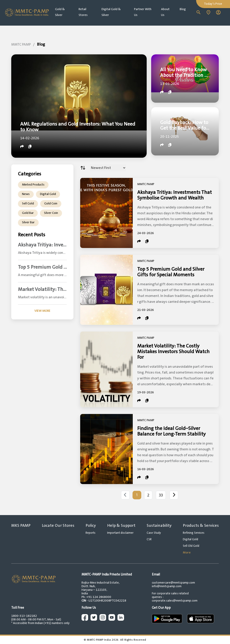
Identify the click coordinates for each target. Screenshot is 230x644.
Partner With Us (143, 12)
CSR (149, 539)
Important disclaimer (120, 533)
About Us (165, 12)
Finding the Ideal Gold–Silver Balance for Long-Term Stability (171, 431)
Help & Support (121, 526)
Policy (91, 526)
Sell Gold (28, 204)
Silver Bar (28, 222)
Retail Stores (83, 12)
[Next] (174, 495)
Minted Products (33, 185)
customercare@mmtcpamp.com (173, 583)
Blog (183, 9)
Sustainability (159, 526)
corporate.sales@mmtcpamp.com (175, 601)
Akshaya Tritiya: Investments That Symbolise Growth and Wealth (175, 195)
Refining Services (194, 533)
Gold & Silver (60, 12)
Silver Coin (51, 213)
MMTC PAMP (21, 44)
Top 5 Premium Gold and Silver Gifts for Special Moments (171, 272)
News (26, 194)
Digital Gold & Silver (111, 12)
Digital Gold (48, 194)
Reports (91, 533)
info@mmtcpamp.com (167, 586)
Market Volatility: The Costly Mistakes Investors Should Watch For (173, 352)
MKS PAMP (21, 526)
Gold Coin (51, 204)
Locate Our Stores (58, 526)
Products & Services (201, 526)
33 (161, 495)
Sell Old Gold (191, 546)
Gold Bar (28, 213)
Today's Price (213, 4)
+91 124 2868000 (99, 597)
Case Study (154, 533)
